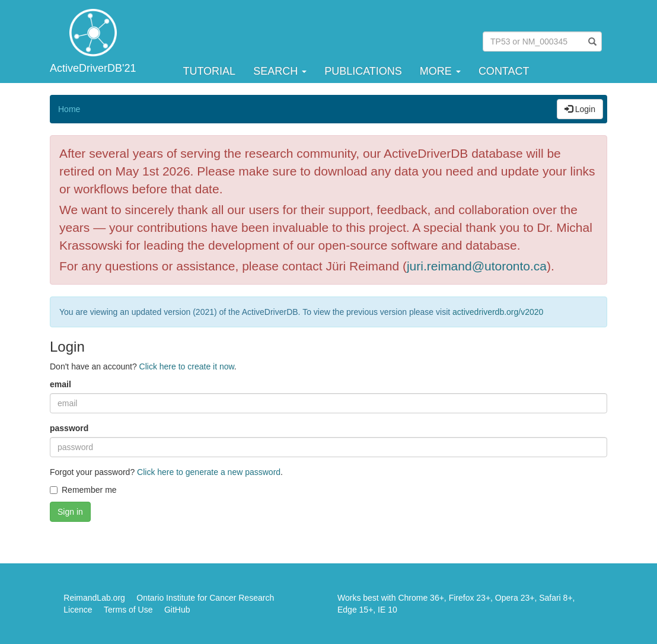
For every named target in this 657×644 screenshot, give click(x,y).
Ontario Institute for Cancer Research (205, 598)
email (60, 384)
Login (580, 109)
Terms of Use (128, 610)
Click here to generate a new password (209, 472)
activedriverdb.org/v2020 (498, 312)
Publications (363, 71)
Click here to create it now (187, 366)
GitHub (177, 610)
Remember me (83, 490)
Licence (78, 610)
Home (69, 109)
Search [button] (280, 71)
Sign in (70, 512)
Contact (504, 71)
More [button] (440, 71)
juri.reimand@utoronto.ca (477, 266)
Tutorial (209, 71)
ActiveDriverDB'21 (93, 68)
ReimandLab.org (94, 598)
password (69, 428)
